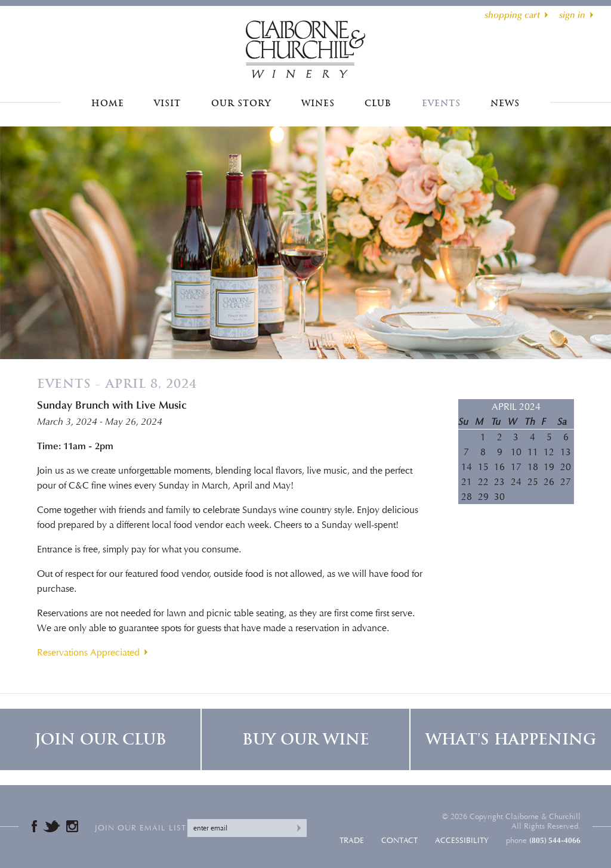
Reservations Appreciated (88, 652)
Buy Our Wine (306, 739)
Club (378, 103)
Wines (318, 103)
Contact (399, 841)
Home (108, 103)
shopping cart (512, 15)
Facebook (34, 826)
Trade (352, 841)
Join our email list (141, 828)
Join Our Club (101, 739)
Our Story (241, 103)
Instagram (72, 826)
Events (441, 103)
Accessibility (462, 841)
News (505, 103)
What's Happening (511, 739)
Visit (167, 103)
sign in (572, 15)
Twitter (52, 826)
